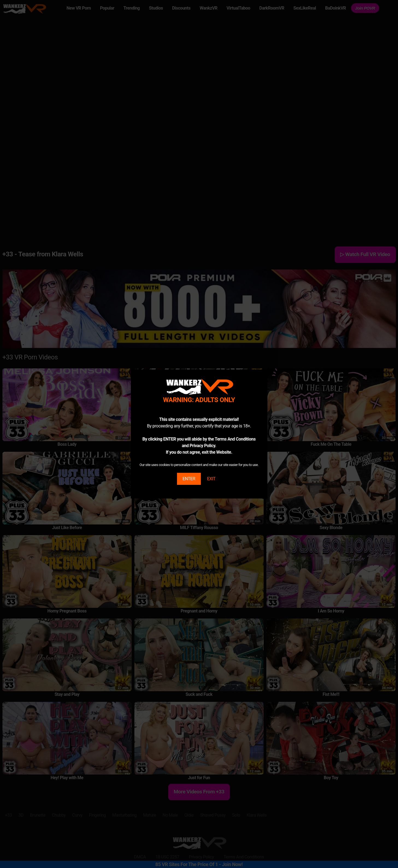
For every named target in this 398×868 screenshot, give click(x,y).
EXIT (211, 479)
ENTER (189, 479)
